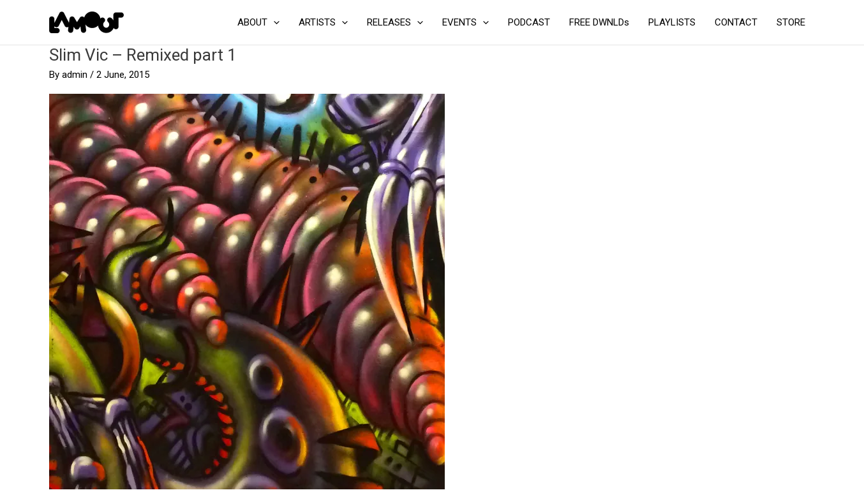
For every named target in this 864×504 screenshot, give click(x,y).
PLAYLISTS (672, 22)
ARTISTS (323, 22)
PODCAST (529, 22)
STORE (791, 22)
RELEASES (395, 22)
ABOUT (258, 22)
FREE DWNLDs (599, 22)
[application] (273, 22)
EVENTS (466, 22)
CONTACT (736, 22)
